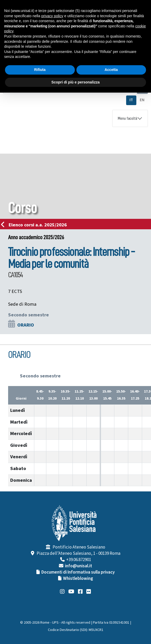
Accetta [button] (111, 70)
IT (131, 100)
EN (142, 100)
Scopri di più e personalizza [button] (75, 82)
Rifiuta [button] (40, 70)
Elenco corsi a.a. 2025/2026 (35, 225)
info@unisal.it (79, 566)
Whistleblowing (78, 579)
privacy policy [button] (52, 16)
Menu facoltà (127, 118)
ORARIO (26, 325)
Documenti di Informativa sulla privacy (78, 572)
